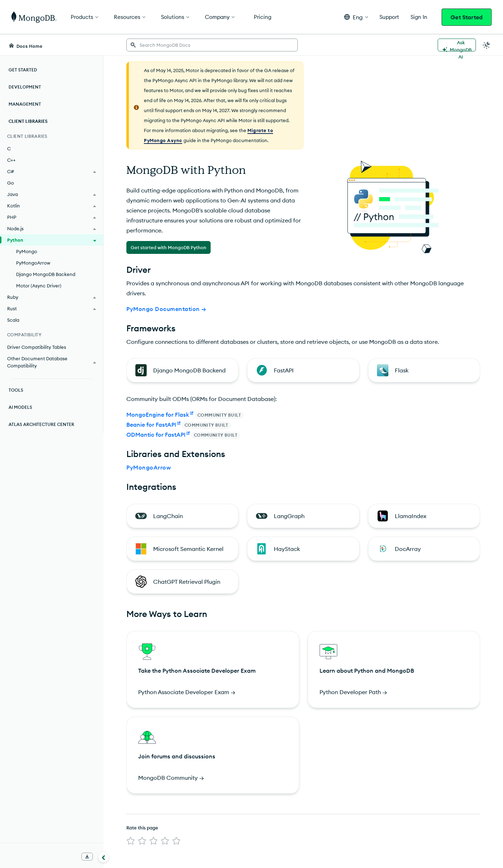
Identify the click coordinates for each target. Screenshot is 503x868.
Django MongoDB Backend (46, 274)
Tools (16, 390)
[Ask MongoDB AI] (457, 45)
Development (25, 87)
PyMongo (27, 251)
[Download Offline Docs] (87, 857)
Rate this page (142, 828)
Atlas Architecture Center (41, 424)
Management (25, 104)
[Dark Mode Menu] (487, 45)
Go (11, 183)
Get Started (467, 17)
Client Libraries (28, 121)
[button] (356, 17)
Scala (13, 320)
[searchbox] (212, 45)
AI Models (20, 407)
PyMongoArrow (33, 263)
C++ (11, 160)
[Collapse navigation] (104, 857)
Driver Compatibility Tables (37, 347)
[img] (131, 841)
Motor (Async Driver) (39, 286)
